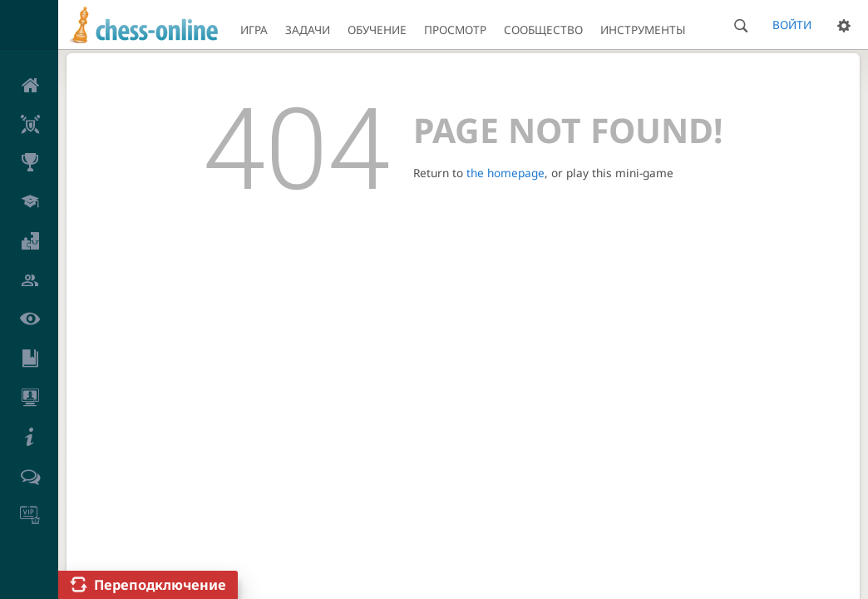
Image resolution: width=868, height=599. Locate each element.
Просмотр (455, 30)
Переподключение (160, 585)
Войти (792, 25)
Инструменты (643, 30)
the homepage (506, 173)
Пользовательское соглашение (138, 295)
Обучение (377, 30)
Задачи (308, 30)
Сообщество (543, 30)
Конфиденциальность (286, 295)
